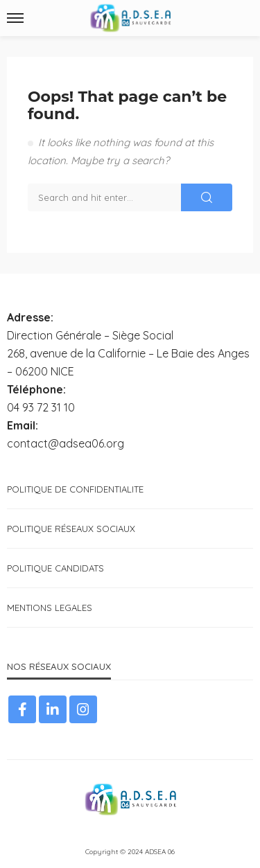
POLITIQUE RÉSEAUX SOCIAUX (71, 529)
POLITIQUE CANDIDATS (55, 568)
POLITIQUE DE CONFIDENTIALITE (75, 489)
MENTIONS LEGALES (50, 608)
